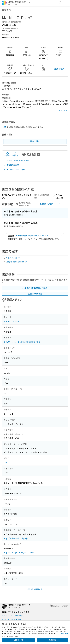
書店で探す (35, 141)
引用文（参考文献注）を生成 (17, 161)
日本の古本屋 (13, 258)
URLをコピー (15, 154)
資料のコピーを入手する (11, 619)
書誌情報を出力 (11, 165)
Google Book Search (16, 262)
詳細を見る (59, 69)
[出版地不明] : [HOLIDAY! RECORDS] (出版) (22, 342)
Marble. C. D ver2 (11, 321)
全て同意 (52, 640)
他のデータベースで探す (15, 170)
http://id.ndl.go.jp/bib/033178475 (19, 552)
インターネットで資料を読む (13, 616)
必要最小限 (18, 640)
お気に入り (7, 154)
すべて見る (63, 110)
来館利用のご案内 (51, 204)
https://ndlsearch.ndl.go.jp (16, 538)
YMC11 (7, 463)
